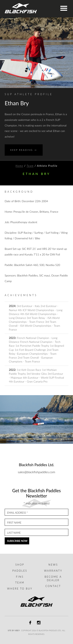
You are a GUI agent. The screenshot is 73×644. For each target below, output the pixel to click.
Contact (53, 586)
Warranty (53, 571)
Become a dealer (53, 578)
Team (30, 166)
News (53, 565)
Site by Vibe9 (14, 630)
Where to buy (20, 589)
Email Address (18, 513)
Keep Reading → (24, 150)
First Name (14, 523)
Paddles (20, 571)
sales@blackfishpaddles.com (37, 472)
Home (19, 166)
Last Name (14, 533)
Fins (20, 577)
